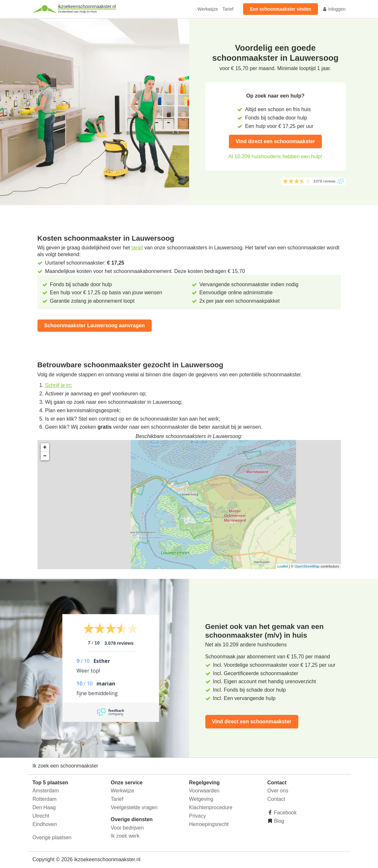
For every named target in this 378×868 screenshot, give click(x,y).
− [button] (45, 456)
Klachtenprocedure (211, 807)
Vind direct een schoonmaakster (275, 141)
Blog (278, 821)
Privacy (198, 816)
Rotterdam (45, 799)
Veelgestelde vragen (134, 807)
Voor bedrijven (127, 828)
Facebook (285, 813)
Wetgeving (201, 799)
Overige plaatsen (52, 837)
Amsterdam (46, 791)
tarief (137, 248)
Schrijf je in (58, 385)
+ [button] (45, 447)
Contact (276, 799)
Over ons (278, 791)
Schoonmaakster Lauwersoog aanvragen (95, 325)
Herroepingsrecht (209, 824)
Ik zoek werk (125, 836)
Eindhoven (45, 824)
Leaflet (283, 566)
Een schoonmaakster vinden (281, 9)
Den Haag (44, 807)
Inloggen (334, 9)
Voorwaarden (204, 791)
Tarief (228, 9)
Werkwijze (208, 9)
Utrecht (41, 816)
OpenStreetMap (307, 566)
